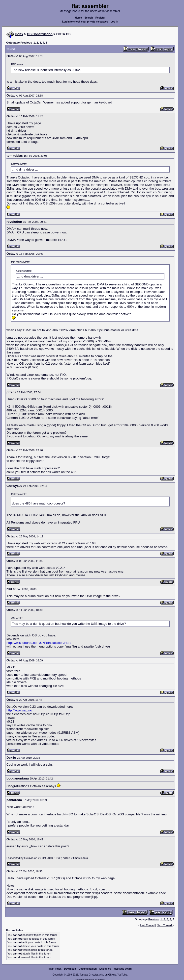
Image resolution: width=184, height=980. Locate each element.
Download (70, 969)
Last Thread (147, 925)
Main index (55, 969)
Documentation (88, 969)
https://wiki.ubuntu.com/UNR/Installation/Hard (39, 643)
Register (100, 18)
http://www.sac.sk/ (19, 710)
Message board (123, 969)
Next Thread (165, 925)
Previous (26, 43)
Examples (105, 969)
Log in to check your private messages (85, 22)
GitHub (112, 975)
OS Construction (40, 34)
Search (89, 18)
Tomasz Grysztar (89, 975)
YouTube (122, 975)
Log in (114, 22)
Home (78, 18)
